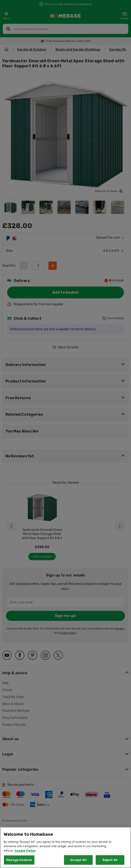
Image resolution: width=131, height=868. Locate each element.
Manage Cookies (19, 860)
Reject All (110, 860)
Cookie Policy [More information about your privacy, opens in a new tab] (25, 851)
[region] (65, 848)
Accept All (78, 860)
